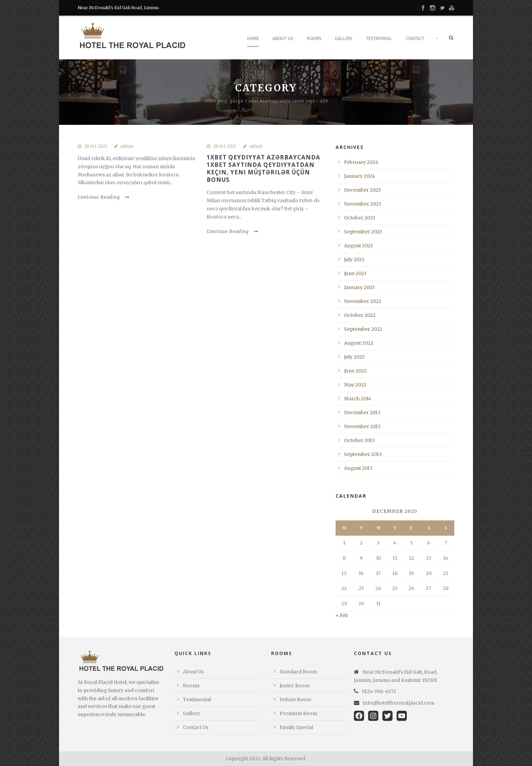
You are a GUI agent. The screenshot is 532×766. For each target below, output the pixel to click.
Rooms (314, 39)
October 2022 (360, 315)
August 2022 (359, 343)
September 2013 (363, 454)
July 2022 (354, 357)
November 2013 (362, 426)
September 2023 (363, 232)
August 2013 (358, 468)
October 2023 (360, 218)
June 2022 (355, 371)
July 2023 (354, 260)
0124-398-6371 (379, 691)
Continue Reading (104, 197)
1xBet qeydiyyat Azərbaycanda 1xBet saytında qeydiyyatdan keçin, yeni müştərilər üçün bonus (263, 168)
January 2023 (359, 287)
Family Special (296, 727)
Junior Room (294, 686)
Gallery (344, 39)
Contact (415, 39)
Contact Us (196, 727)
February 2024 (361, 162)
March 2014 (358, 399)
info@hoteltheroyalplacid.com (398, 703)
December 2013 (362, 413)
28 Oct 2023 (96, 146)
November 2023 (363, 204)
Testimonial (379, 39)
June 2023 (355, 273)
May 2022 (355, 385)
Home (253, 39)
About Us (283, 39)
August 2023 (358, 246)
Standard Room (298, 672)
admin (127, 146)
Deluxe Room (295, 700)
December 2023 (362, 190)
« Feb (342, 615)
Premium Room (298, 713)
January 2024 (360, 176)
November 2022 (363, 301)
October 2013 (359, 440)
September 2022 (363, 329)
